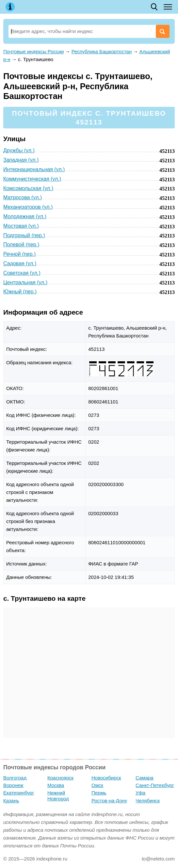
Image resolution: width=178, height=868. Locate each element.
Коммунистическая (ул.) (32, 179)
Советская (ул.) (22, 273)
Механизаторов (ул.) (28, 207)
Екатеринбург (19, 793)
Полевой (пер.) (21, 245)
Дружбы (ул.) (19, 150)
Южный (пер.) (20, 292)
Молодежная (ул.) (25, 216)
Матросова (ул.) (23, 197)
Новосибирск (106, 778)
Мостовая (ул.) (21, 226)
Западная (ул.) (21, 160)
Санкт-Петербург (155, 785)
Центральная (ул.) (25, 282)
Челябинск (148, 801)
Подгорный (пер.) (24, 235)
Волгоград (15, 778)
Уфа (140, 793)
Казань (11, 801)
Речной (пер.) (19, 254)
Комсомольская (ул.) (28, 188)
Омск (97, 785)
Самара (145, 778)
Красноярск (60, 778)
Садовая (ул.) (20, 263)
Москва (56, 785)
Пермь (99, 793)
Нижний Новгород (58, 796)
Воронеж (13, 785)
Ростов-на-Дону (109, 801)
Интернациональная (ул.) (34, 169)
